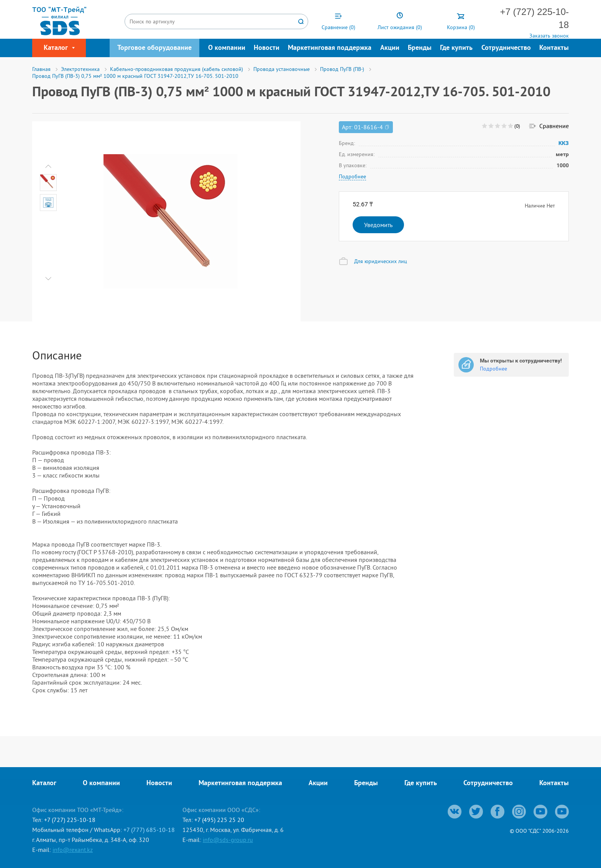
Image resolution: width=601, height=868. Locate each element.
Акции (390, 48)
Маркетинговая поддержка (330, 48)
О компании (227, 48)
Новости (267, 48)
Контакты (554, 48)
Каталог (44, 783)
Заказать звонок (549, 36)
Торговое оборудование (154, 48)
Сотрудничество (506, 48)
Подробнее (352, 176)
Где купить (456, 48)
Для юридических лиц (381, 261)
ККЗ (564, 143)
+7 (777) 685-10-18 (149, 830)
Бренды (420, 48)
